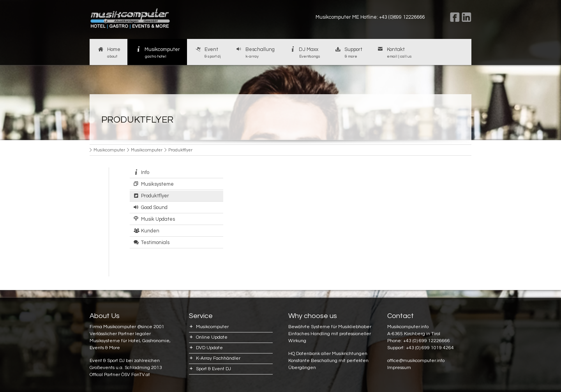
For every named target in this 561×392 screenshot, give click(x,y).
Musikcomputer (157, 53)
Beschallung (255, 53)
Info (145, 172)
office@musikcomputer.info (416, 361)
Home (108, 53)
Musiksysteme (157, 184)
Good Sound (154, 207)
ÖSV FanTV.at (136, 375)
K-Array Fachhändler (218, 358)
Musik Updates (158, 219)
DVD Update (209, 348)
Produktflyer (155, 196)
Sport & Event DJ (213, 369)
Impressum (399, 368)
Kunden (150, 231)
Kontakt (394, 53)
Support (348, 53)
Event (207, 53)
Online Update (212, 337)
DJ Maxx (304, 53)
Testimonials (155, 243)
